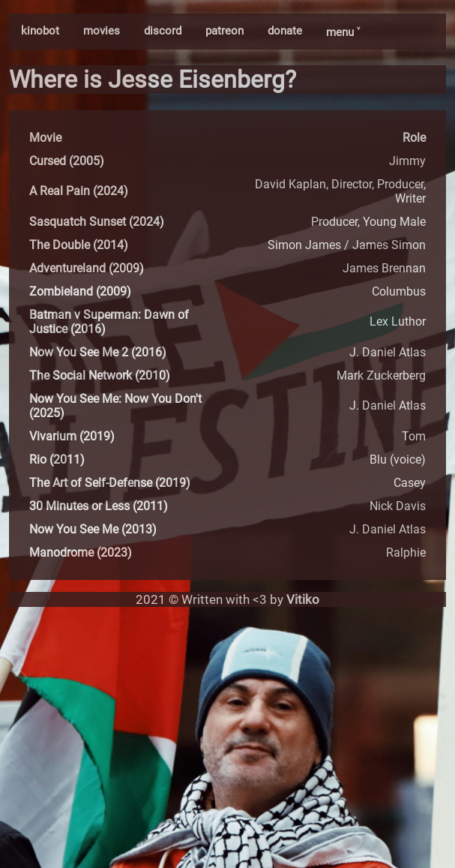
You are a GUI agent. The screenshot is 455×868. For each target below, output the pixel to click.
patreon (225, 31)
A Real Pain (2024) (79, 191)
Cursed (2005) (67, 161)
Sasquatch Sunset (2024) (97, 222)
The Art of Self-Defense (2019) (110, 483)
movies (102, 31)
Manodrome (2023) (81, 553)
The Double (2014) (79, 245)
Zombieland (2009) (80, 291)
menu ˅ (343, 32)
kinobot (40, 31)
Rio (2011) (57, 460)
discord (163, 31)
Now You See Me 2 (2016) (98, 352)
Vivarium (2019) (72, 436)
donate (285, 31)
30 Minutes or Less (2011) (99, 506)
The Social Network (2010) (100, 375)
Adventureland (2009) (87, 268)
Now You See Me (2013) (93, 529)
